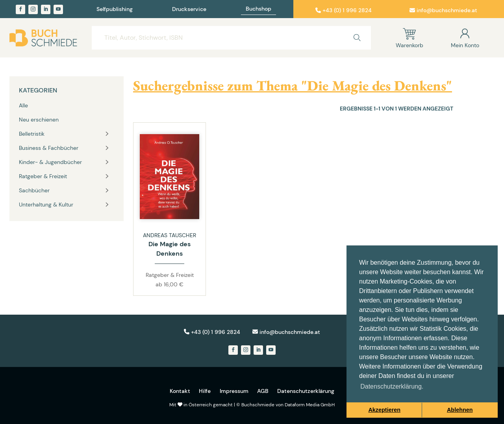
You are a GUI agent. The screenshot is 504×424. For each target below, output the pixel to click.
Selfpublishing (115, 9)
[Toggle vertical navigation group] (107, 134)
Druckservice (189, 9)
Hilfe (205, 391)
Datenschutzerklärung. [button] (392, 386)
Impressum (234, 391)
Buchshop (258, 9)
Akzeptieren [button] (384, 410)
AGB (263, 391)
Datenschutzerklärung (306, 391)
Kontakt (180, 391)
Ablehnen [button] (460, 410)
